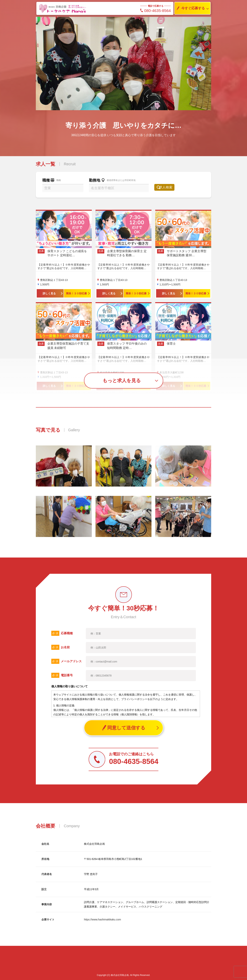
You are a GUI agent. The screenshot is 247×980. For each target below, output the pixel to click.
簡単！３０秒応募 (76, 293)
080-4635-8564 (155, 11)
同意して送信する (124, 728)
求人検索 (170, 187)
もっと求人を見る (122, 380)
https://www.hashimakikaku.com (102, 919)
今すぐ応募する (190, 8)
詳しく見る (49, 293)
